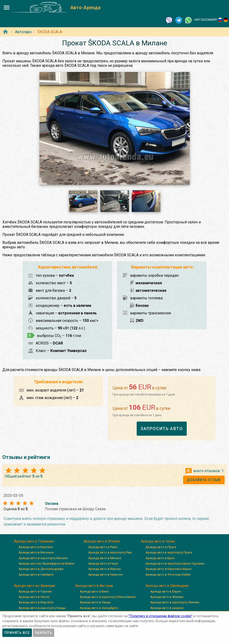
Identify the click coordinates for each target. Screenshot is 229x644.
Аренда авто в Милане (105, 558)
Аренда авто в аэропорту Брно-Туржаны (175, 563)
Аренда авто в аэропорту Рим (110, 552)
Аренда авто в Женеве (167, 597)
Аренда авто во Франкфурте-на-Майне (46, 563)
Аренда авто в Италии (102, 541)
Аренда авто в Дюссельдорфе (41, 569)
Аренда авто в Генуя (103, 563)
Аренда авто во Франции (34, 586)
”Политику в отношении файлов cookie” (160, 616)
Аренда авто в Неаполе (105, 575)
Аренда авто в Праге (161, 547)
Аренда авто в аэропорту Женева (175, 602)
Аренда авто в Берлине (36, 547)
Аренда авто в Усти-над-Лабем (168, 575)
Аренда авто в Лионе (34, 597)
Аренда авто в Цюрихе (167, 608)
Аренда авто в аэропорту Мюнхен (43, 558)
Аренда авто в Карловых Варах (169, 569)
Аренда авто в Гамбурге (36, 575)
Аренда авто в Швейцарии (167, 586)
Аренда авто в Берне (166, 591)
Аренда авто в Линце (95, 602)
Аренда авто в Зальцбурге (99, 608)
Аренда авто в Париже (35, 591)
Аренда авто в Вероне (105, 569)
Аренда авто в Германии (34, 541)
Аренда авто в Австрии (94, 586)
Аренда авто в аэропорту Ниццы (42, 608)
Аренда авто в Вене (94, 591)
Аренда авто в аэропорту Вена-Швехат (108, 597)
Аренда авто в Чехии (158, 541)
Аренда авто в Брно (160, 558)
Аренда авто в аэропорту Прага (169, 552)
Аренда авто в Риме (103, 547)
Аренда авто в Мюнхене (36, 552)
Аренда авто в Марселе (36, 602)
